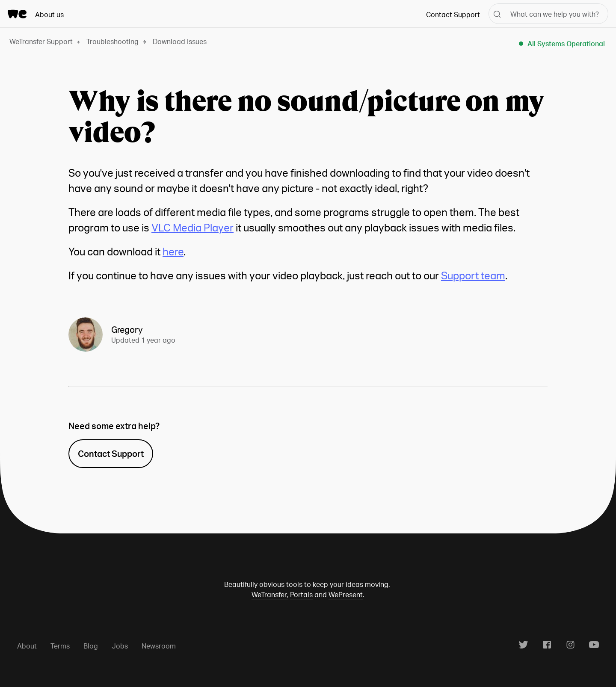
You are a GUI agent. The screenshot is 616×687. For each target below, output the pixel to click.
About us (49, 14)
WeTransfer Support (41, 41)
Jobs (120, 646)
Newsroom (159, 646)
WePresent (346, 594)
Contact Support (453, 14)
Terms (60, 646)
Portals (301, 594)
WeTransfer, (270, 594)
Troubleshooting (113, 41)
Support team (473, 275)
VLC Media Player (192, 227)
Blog (91, 646)
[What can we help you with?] (548, 14)
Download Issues (180, 41)
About (27, 646)
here (173, 251)
